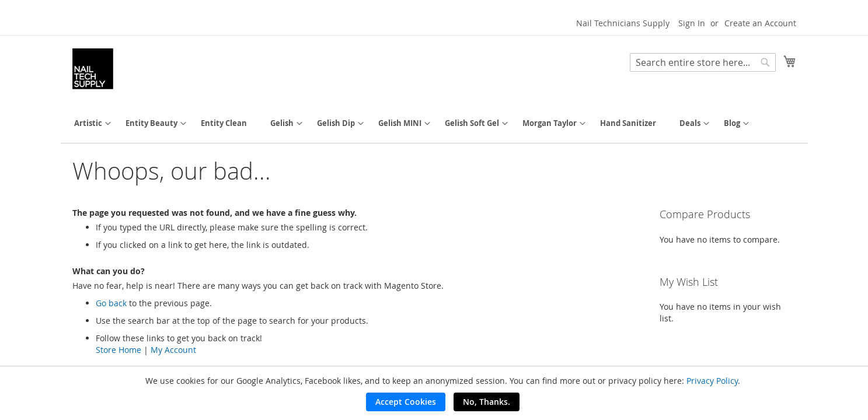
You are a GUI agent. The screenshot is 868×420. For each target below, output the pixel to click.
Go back (111, 303)
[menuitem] (88, 123)
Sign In (692, 23)
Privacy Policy (712, 381)
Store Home (118, 350)
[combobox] (703, 62)
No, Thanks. (487, 402)
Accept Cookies (406, 402)
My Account (173, 350)
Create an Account (760, 23)
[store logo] (93, 69)
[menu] (434, 123)
